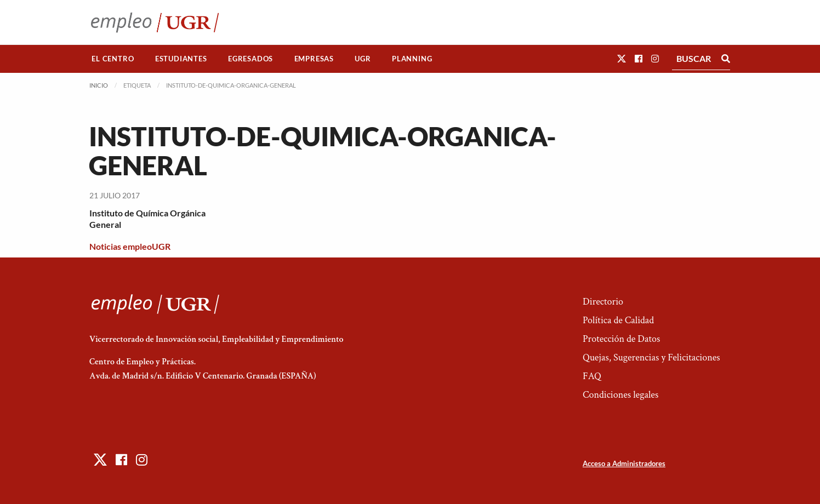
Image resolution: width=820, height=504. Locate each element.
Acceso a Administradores (624, 463)
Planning (412, 59)
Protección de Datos (621, 339)
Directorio (603, 302)
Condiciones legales (620, 395)
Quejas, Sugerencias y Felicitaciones (651, 357)
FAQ (592, 376)
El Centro (113, 59)
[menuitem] (113, 59)
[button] (622, 58)
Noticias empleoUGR (130, 246)
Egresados (250, 59)
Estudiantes (181, 59)
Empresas (314, 59)
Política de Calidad (618, 320)
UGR (363, 59)
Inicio (99, 85)
